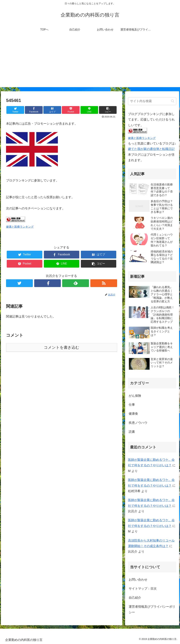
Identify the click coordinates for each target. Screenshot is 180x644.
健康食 (133, 414)
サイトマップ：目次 (143, 589)
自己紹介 (135, 598)
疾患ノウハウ (138, 423)
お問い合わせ (138, 580)
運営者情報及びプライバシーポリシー (152, 609)
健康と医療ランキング (20, 227)
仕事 (132, 405)
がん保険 (135, 396)
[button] (173, 101)
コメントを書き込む (62, 347)
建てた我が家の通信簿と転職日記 (151, 149)
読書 (132, 432)
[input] (152, 101)
